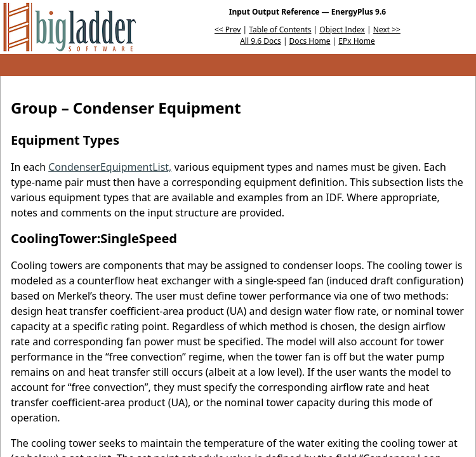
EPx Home (357, 41)
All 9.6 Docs (261, 41)
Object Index (342, 30)
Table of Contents (280, 30)
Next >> (387, 30)
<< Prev (228, 30)
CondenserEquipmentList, (110, 167)
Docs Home (310, 41)
